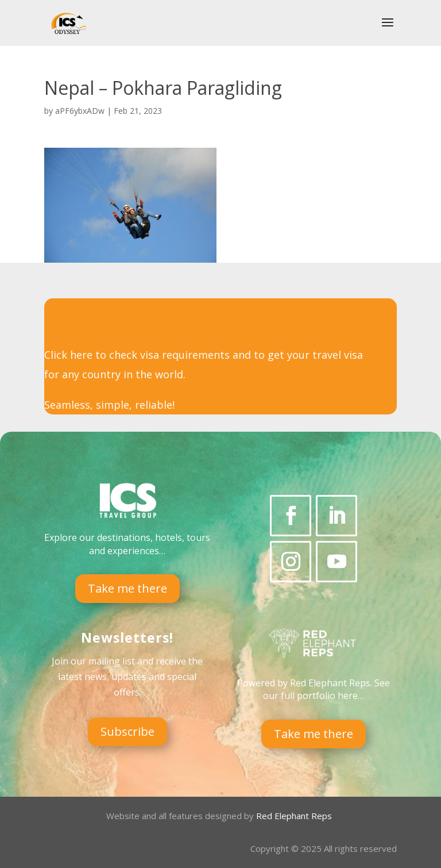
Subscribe (127, 731)
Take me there (127, 588)
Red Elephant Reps (295, 816)
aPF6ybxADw (80, 111)
